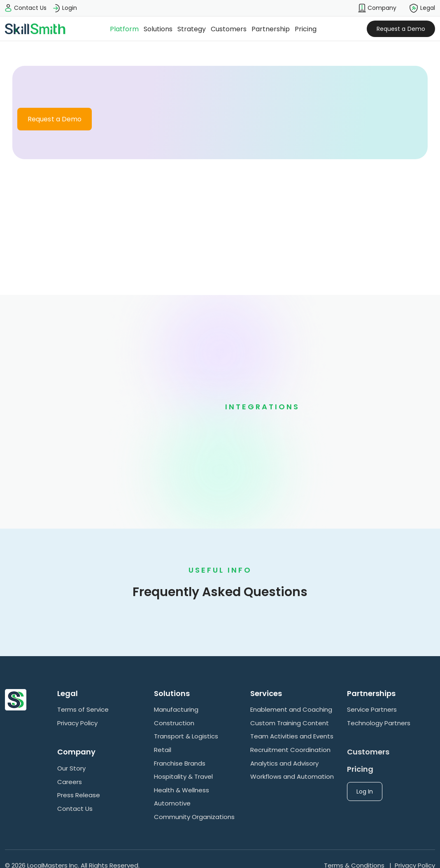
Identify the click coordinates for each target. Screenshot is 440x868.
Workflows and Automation (292, 776)
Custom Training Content (290, 723)
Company (377, 8)
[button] (377, 8)
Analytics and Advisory (284, 763)
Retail (163, 750)
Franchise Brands (180, 763)
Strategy (192, 29)
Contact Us (75, 809)
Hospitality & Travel (183, 776)
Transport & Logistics (186, 736)
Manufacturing (176, 709)
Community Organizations (194, 817)
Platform (124, 29)
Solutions (158, 29)
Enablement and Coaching (291, 709)
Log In (365, 791)
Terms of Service (83, 709)
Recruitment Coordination (290, 750)
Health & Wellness (182, 790)
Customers (229, 29)
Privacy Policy (77, 723)
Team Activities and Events (292, 736)
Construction (174, 723)
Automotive (172, 803)
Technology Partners (379, 723)
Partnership (271, 29)
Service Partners (372, 709)
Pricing (306, 29)
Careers (70, 782)
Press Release (79, 795)
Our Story (71, 768)
